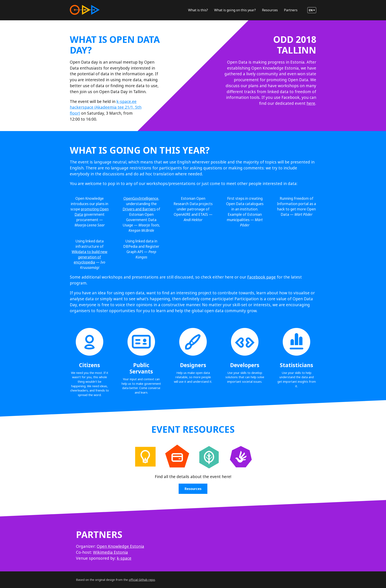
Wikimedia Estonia (110, 552)
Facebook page (261, 277)
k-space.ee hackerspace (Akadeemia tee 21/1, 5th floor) (106, 107)
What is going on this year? (235, 10)
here (311, 103)
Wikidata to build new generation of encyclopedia (90, 257)
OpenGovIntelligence (141, 198)
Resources (270, 10)
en (311, 10)
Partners (291, 10)
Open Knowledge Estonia (120, 546)
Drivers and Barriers (139, 209)
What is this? (198, 10)
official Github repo (142, 580)
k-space (124, 558)
